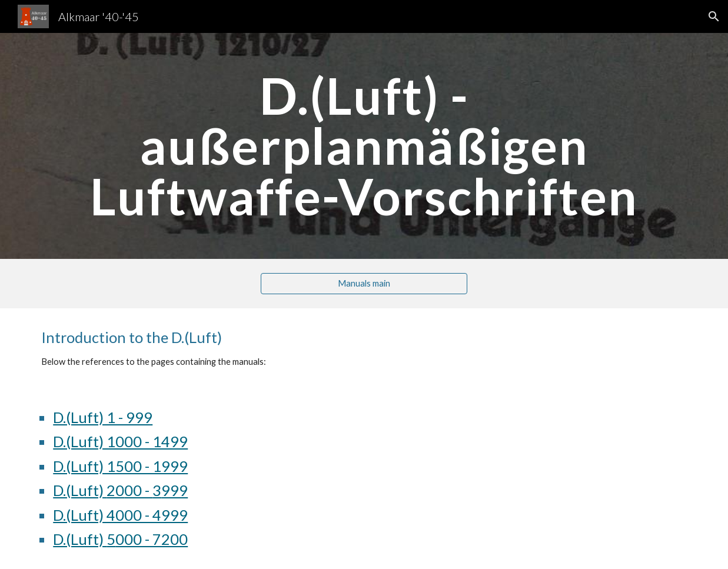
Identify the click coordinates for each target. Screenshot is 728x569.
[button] (714, 16)
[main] (364, 146)
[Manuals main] (364, 284)
